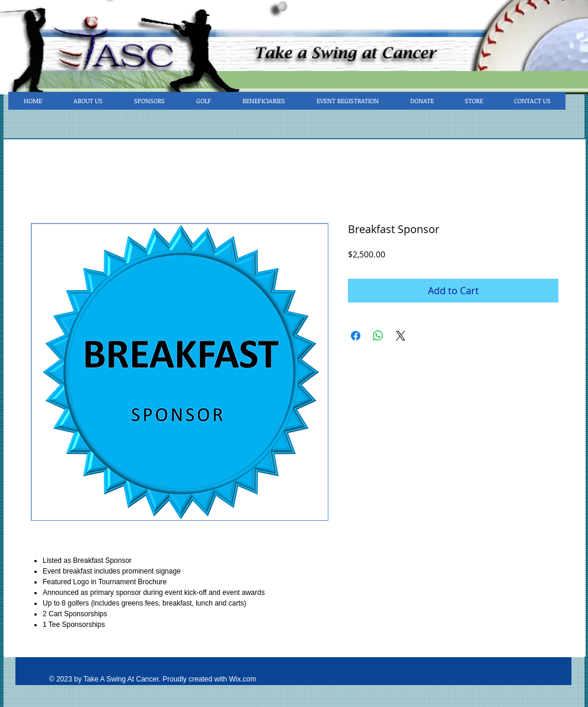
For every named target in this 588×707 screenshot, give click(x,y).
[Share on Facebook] (356, 336)
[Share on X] (401, 336)
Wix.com (242, 679)
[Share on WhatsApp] (378, 336)
